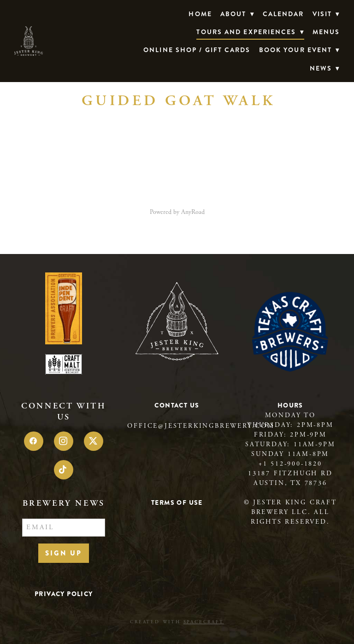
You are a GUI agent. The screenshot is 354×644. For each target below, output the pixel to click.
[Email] (64, 528)
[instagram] (64, 441)
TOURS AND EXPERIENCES (250, 32)
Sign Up (64, 553)
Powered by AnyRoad (177, 212)
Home (200, 14)
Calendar (283, 14)
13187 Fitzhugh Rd (290, 473)
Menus (326, 32)
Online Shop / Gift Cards (197, 50)
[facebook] (34, 441)
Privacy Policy (64, 594)
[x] (94, 441)
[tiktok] (64, 470)
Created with (177, 622)
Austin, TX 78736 (290, 483)
